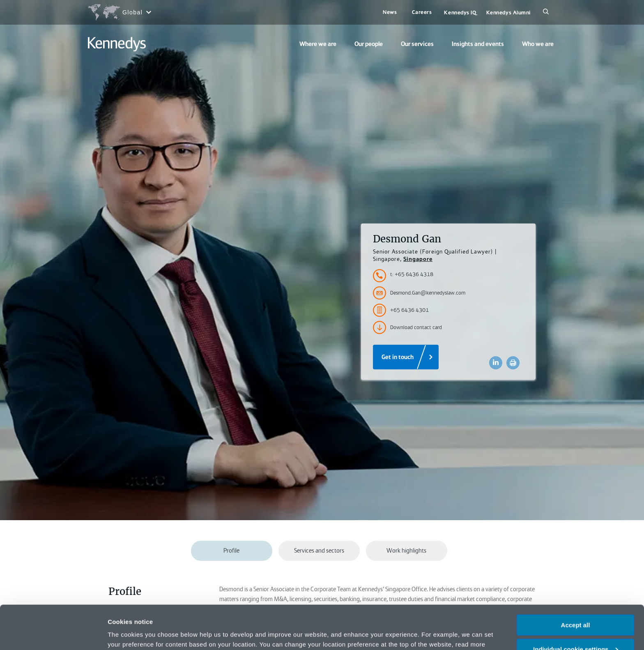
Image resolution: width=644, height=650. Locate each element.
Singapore (418, 259)
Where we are (318, 44)
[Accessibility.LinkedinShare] (496, 363)
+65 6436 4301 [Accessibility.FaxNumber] (401, 310)
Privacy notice (448, 610)
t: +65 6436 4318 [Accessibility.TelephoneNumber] (412, 274)
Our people (369, 44)
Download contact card (407, 327)
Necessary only (575, 630)
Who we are (538, 44)
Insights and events (478, 44)
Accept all (576, 581)
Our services (417, 44)
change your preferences (208, 610)
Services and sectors (319, 551)
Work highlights (406, 551)
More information (133, 633)
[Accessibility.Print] (513, 363)
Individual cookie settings (576, 605)
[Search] (546, 12)
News (390, 12)
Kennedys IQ (460, 13)
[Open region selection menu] (119, 12)
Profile (231, 551)
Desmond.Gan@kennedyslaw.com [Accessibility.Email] (419, 293)
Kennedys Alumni (508, 13)
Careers (422, 12)
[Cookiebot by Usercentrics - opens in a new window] (53, 634)
